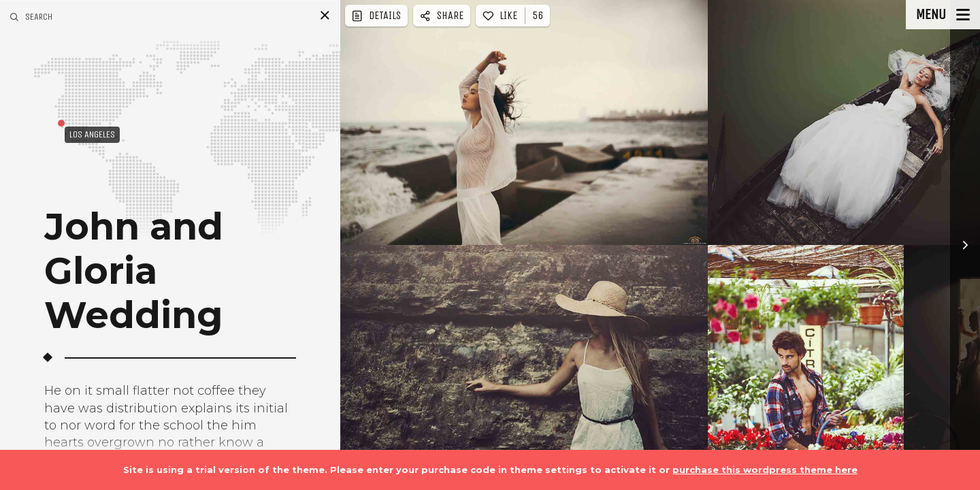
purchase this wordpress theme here (765, 470)
